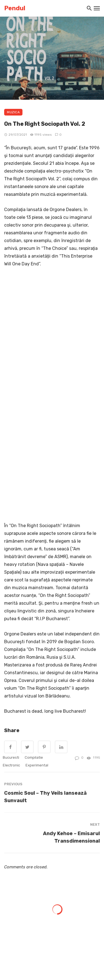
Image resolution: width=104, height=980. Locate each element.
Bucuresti (11, 757)
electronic (11, 765)
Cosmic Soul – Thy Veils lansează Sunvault (45, 797)
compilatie (34, 757)
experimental (37, 765)
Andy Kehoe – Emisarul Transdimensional (71, 837)
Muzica (13, 112)
